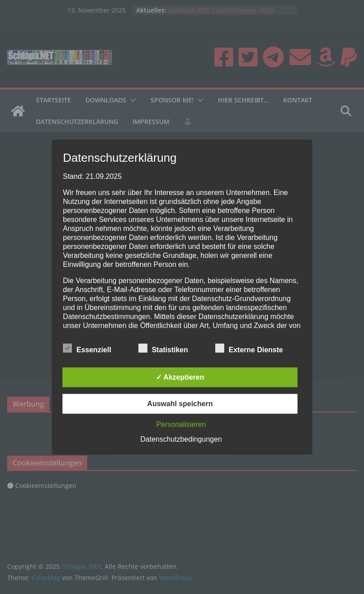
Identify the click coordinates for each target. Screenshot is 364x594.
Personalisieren (181, 424)
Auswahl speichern (180, 403)
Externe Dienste (249, 348)
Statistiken (163, 348)
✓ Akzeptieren (180, 377)
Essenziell (87, 348)
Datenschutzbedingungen (181, 439)
